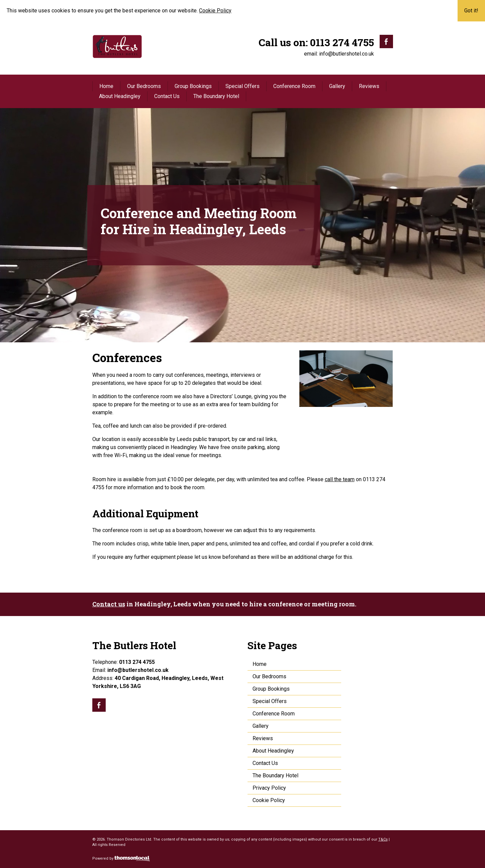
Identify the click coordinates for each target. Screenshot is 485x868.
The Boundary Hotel (216, 96)
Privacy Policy (269, 788)
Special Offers (242, 86)
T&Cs (383, 839)
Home (106, 86)
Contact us (109, 604)
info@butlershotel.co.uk (347, 54)
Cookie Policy (215, 11)
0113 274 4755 (342, 42)
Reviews (369, 86)
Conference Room (294, 86)
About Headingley (120, 96)
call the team (340, 479)
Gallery (337, 86)
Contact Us (167, 96)
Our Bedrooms (144, 86)
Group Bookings (193, 86)
